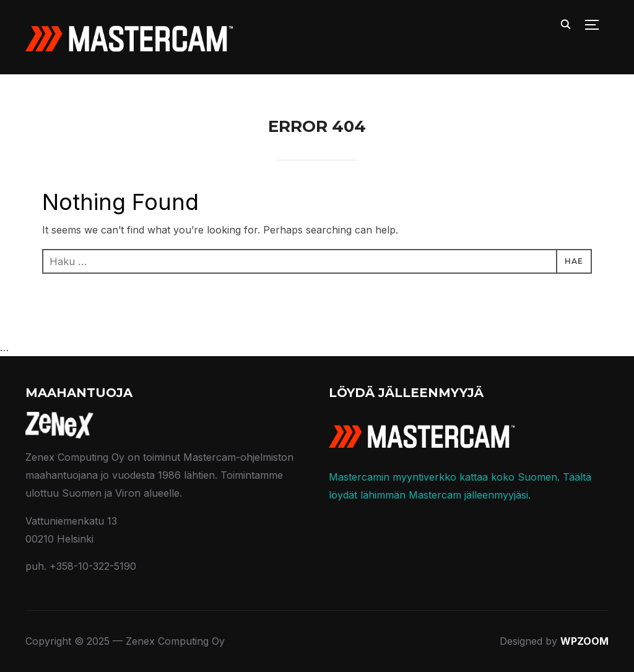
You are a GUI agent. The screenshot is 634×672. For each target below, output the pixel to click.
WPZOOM (584, 641)
